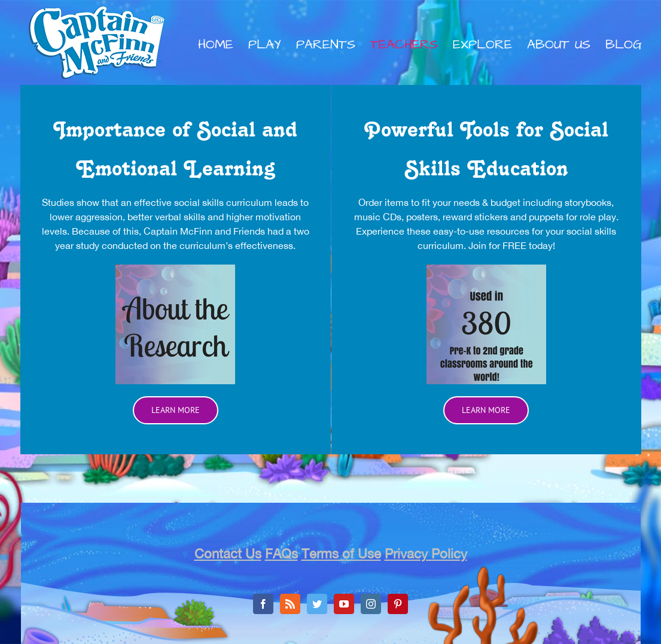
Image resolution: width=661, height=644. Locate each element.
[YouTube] (344, 604)
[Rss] (290, 604)
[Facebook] (263, 604)
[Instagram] (371, 604)
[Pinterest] (398, 604)
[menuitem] (223, 45)
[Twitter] (317, 604)
